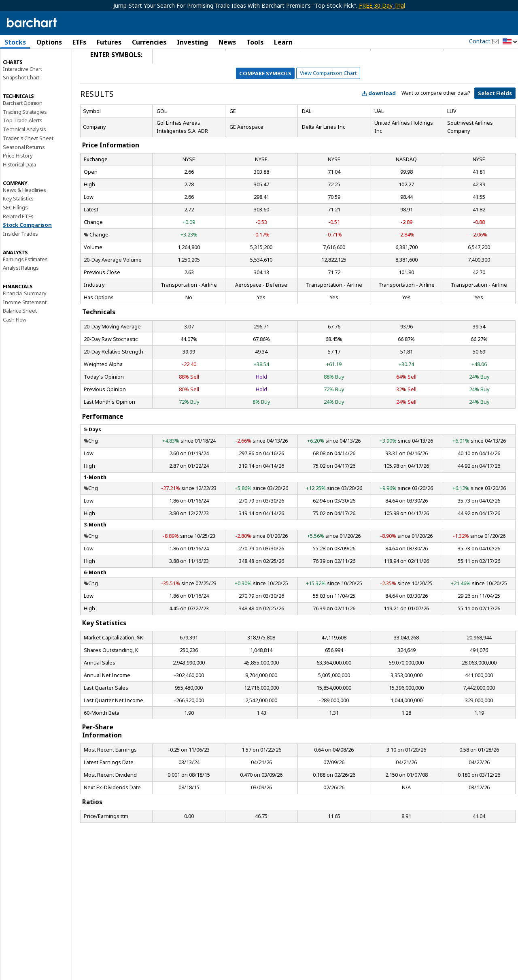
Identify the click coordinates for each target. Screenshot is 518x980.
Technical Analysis (24, 158)
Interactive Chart (22, 98)
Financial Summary (25, 322)
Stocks (15, 42)
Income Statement (25, 331)
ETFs (79, 42)
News (227, 42)
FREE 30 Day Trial (382, 5)
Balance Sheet (20, 340)
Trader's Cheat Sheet (28, 167)
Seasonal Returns (24, 176)
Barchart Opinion (23, 132)
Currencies (149, 42)
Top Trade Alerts (23, 149)
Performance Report (27, 72)
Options (49, 42)
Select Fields (495, 122)
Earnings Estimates (25, 288)
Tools (255, 42)
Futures (109, 42)
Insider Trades (20, 263)
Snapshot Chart (21, 107)
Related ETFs (18, 245)
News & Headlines (24, 219)
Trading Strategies (25, 141)
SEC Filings (15, 236)
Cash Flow (15, 349)
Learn (283, 42)
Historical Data (19, 194)
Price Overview (21, 64)
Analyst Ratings (21, 297)
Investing (192, 42)
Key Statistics (18, 228)
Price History (18, 185)
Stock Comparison (27, 254)
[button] (510, 42)
